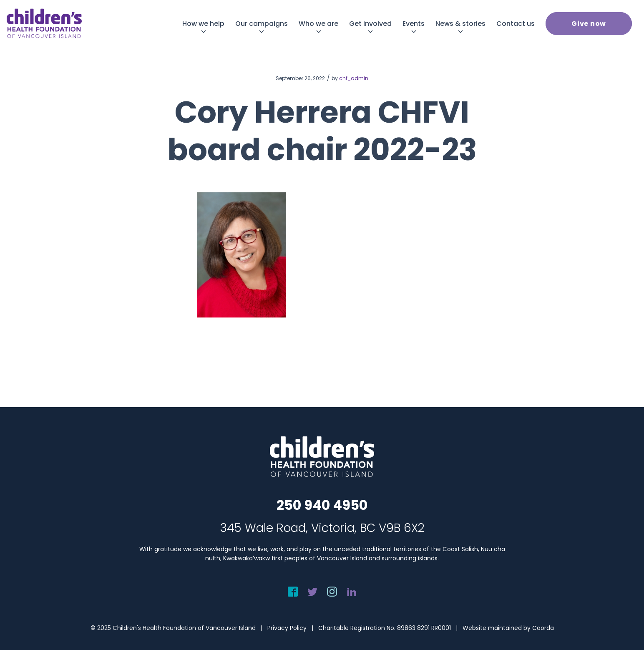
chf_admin (354, 78)
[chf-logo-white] (44, 23)
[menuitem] (203, 24)
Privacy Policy (287, 628)
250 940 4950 (322, 505)
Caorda (543, 628)
